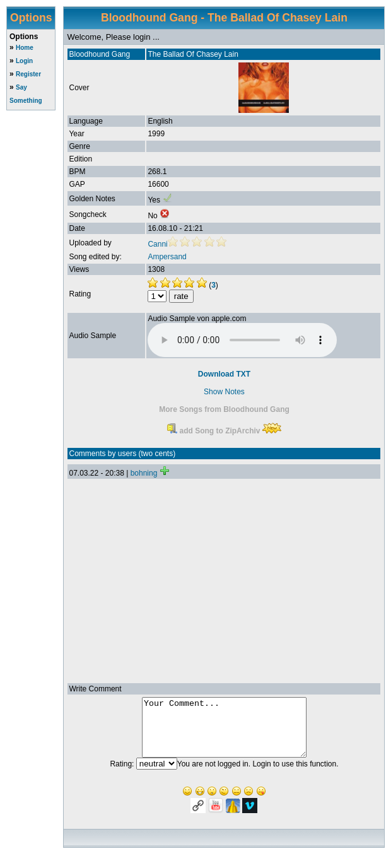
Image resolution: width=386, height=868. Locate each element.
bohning (144, 473)
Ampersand (167, 257)
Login (24, 61)
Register (28, 74)
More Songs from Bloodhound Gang (224, 409)
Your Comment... (224, 733)
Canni (157, 244)
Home (25, 48)
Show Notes (224, 392)
